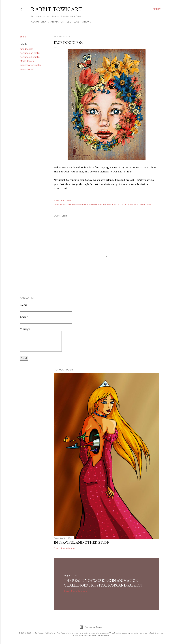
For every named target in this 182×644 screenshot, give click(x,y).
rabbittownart (27, 69)
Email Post (66, 200)
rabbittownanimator (30, 65)
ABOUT (35, 22)
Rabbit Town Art (57, 9)
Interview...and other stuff (81, 542)
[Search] (158, 9)
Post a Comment (69, 548)
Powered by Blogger (91, 627)
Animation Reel (61, 22)
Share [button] (23, 37)
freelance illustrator (30, 57)
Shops (45, 22)
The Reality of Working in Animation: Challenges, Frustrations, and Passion (103, 583)
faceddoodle (27, 49)
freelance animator (30, 53)
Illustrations (82, 22)
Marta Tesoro (27, 61)
